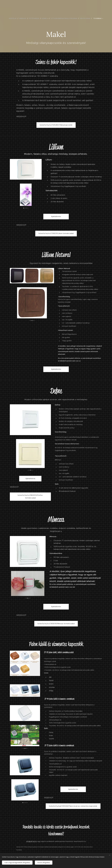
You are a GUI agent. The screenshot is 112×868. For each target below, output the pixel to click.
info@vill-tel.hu (32, 841)
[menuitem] (14, 18)
